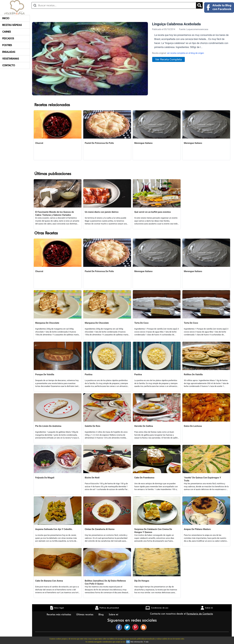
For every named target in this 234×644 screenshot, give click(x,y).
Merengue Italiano (143, 143)
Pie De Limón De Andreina (48, 426)
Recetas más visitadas (59, 615)
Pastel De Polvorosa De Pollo (99, 143)
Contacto (9, 65)
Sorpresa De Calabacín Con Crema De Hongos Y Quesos (153, 531)
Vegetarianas (11, 59)
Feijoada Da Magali (45, 478)
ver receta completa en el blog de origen (185, 53)
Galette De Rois (93, 426)
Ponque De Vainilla (45, 374)
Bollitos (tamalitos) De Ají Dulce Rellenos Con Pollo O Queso (105, 582)
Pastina (89, 374)
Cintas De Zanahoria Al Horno (100, 529)
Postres (7, 45)
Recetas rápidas (12, 25)
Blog (101, 615)
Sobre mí (114, 615)
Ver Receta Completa (168, 59)
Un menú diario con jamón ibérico (102, 212)
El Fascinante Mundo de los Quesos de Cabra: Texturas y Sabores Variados (55, 213)
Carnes (7, 32)
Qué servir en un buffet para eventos (153, 212)
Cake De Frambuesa (144, 478)
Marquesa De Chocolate (47, 323)
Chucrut (39, 143)
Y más (146, 642)
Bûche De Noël (92, 478)
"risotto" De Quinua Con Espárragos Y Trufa (202, 479)
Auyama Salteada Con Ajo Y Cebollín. (54, 529)
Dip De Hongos (142, 581)
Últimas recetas (85, 615)
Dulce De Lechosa (193, 426)
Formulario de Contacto (200, 614)
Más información (137, 642)
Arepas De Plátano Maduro (197, 529)
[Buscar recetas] (114, 5)
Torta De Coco (141, 323)
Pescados (8, 39)
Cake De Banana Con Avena (49, 581)
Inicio (6, 18)
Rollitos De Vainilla (193, 374)
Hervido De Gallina (144, 426)
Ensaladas (9, 52)
